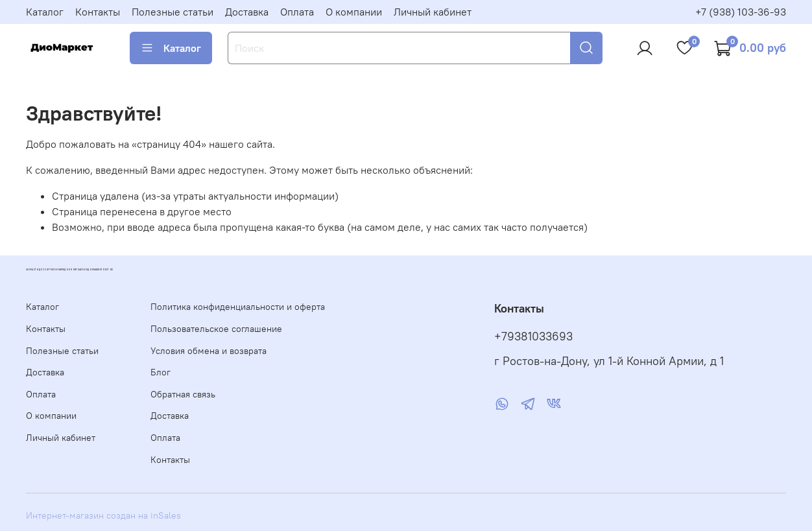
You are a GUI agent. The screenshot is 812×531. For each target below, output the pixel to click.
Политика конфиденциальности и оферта (238, 307)
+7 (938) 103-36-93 (741, 12)
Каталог (45, 12)
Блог (161, 372)
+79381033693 (533, 336)
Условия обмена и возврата (209, 351)
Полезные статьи (173, 12)
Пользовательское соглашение (216, 329)
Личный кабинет (433, 12)
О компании (354, 12)
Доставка (247, 12)
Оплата (297, 12)
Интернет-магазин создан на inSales (103, 515)
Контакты (98, 12)
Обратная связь (183, 394)
